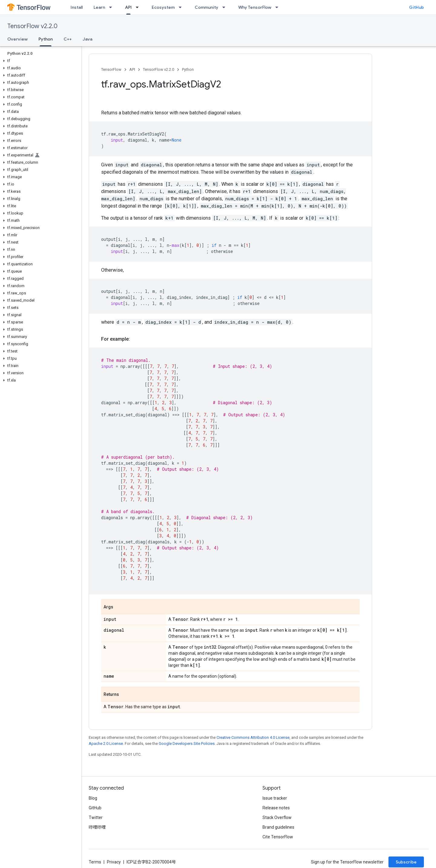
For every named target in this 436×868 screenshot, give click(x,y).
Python (188, 69)
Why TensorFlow (255, 7)
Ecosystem (163, 7)
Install (77, 7)
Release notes (276, 808)
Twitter (96, 817)
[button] (40, 61)
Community (206, 7)
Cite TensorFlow (278, 837)
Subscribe (406, 862)
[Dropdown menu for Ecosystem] (182, 7)
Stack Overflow (277, 817)
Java (88, 39)
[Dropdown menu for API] (139, 7)
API (132, 69)
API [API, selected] (128, 7)
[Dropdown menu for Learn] (112, 7)
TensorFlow (111, 69)
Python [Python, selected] (46, 39)
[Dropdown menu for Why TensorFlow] (279, 7)
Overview (17, 39)
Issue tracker (275, 798)
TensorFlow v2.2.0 (32, 26)
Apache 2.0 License (106, 744)
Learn (99, 7)
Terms (95, 862)
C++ (68, 39)
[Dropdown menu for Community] (226, 7)
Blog (93, 798)
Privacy (114, 862)
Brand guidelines (278, 827)
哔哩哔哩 (97, 827)
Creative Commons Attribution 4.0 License (253, 737)
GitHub (416, 7)
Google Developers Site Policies (187, 744)
